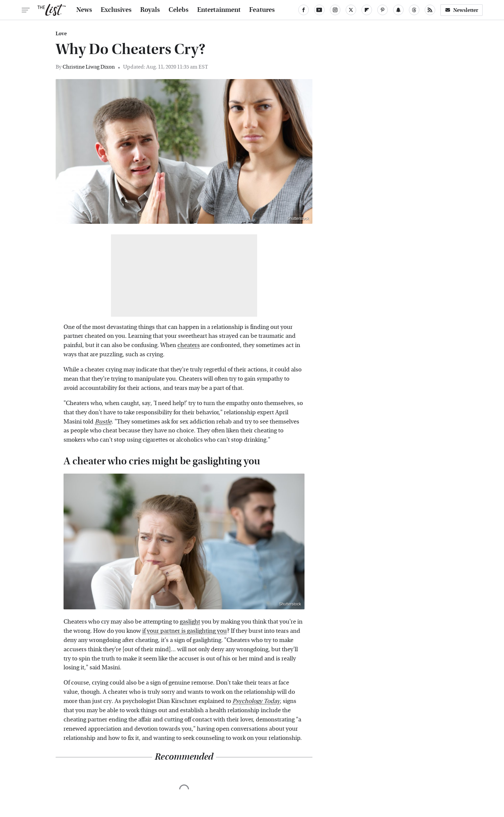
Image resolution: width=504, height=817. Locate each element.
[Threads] (414, 10)
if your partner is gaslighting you (185, 631)
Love (61, 34)
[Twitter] (351, 10)
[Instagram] (335, 10)
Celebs (179, 10)
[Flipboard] (367, 10)
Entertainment (219, 10)
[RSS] (430, 10)
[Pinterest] (383, 10)
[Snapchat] (398, 10)
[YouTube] (319, 10)
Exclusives (116, 10)
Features (262, 10)
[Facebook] (304, 10)
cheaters (189, 345)
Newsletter (462, 10)
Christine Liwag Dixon (89, 67)
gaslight (190, 622)
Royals (150, 10)
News (84, 10)
